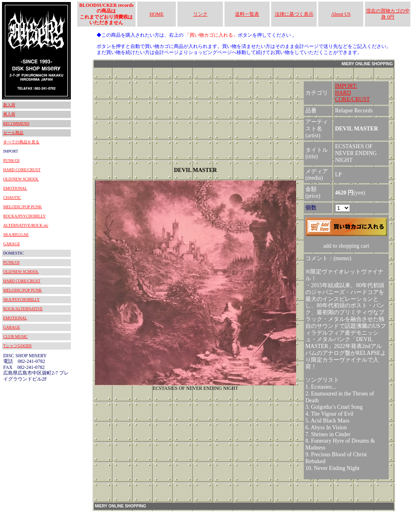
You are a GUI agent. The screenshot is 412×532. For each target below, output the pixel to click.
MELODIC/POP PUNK (23, 207)
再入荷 (9, 114)
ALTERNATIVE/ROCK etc (26, 225)
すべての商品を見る (21, 142)
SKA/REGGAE (16, 235)
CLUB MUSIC (15, 336)
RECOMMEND (16, 123)
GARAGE (12, 244)
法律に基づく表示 (294, 14)
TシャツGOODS (18, 346)
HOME (157, 14)
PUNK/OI (11, 160)
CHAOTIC (12, 198)
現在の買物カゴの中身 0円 (388, 14)
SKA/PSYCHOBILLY (22, 299)
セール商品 (13, 133)
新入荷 (9, 105)
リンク (200, 14)
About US (341, 14)
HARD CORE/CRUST (22, 170)
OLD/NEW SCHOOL (21, 179)
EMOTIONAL (15, 188)
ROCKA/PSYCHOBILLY (25, 216)
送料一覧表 (247, 14)
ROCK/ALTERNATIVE (23, 309)
